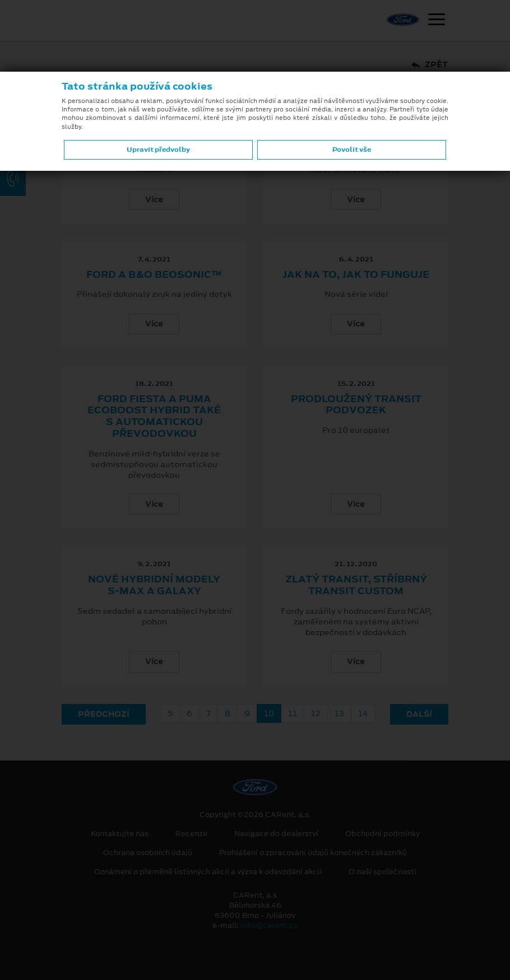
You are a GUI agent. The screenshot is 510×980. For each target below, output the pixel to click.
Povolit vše (352, 150)
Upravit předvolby (158, 150)
